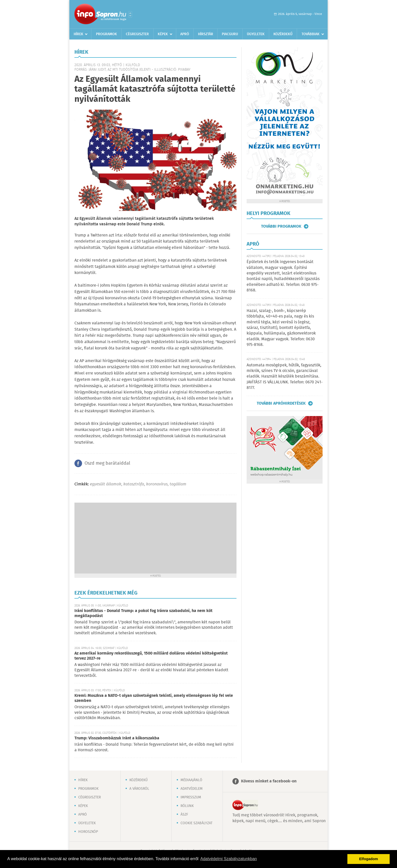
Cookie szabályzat (196, 823)
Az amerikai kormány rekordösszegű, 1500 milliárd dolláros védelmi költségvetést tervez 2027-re (151, 656)
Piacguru (230, 34)
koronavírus (157, 484)
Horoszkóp (88, 832)
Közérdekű (283, 34)
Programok (106, 34)
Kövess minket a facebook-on (269, 781)
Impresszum (191, 797)
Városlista (130, 14)
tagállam (178, 484)
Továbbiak (311, 34)
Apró (185, 34)
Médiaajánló (191, 780)
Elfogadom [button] (369, 859)
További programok (281, 226)
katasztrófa (134, 484)
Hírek (78, 34)
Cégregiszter (137, 34)
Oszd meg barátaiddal (107, 463)
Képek (163, 34)
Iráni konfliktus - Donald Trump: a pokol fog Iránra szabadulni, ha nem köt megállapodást (143, 613)
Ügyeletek (256, 34)
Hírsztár (206, 34)
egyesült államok (106, 484)
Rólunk (187, 806)
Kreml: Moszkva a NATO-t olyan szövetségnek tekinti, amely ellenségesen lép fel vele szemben (154, 698)
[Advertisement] (155, 538)
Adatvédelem (192, 789)
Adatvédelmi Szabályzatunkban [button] (229, 859)
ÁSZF (184, 815)
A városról (139, 789)
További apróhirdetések (281, 403)
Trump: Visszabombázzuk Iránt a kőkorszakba (117, 738)
